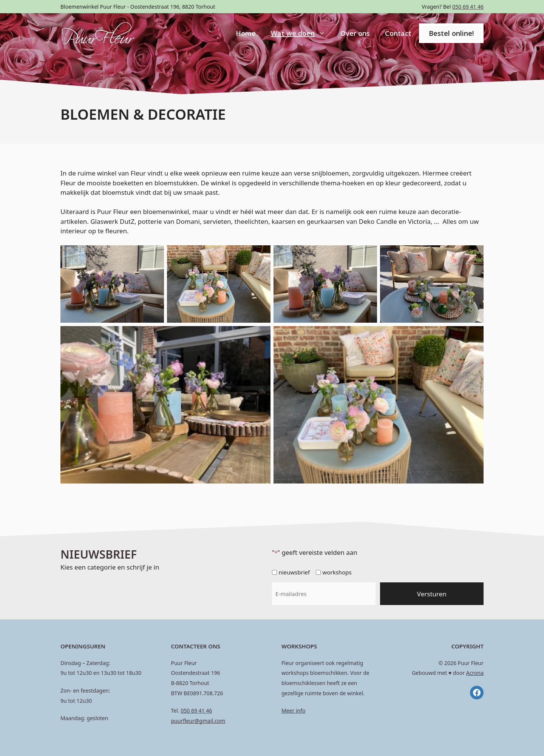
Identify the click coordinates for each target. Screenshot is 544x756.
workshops (337, 572)
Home (246, 33)
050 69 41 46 (468, 7)
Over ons (355, 33)
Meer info (293, 711)
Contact (398, 33)
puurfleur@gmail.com (198, 721)
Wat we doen (302, 33)
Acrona (475, 673)
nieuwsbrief (294, 572)
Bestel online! (451, 33)
